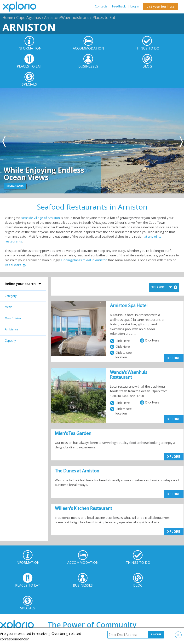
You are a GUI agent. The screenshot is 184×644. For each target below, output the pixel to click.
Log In (135, 6)
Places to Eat (104, 18)
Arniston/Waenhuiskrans (67, 18)
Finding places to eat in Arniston (84, 260)
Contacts (101, 6)
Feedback (119, 6)
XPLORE (174, 358)
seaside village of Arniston (41, 218)
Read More (13, 265)
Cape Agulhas (29, 18)
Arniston (29, 27)
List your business (161, 7)
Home (8, 18)
